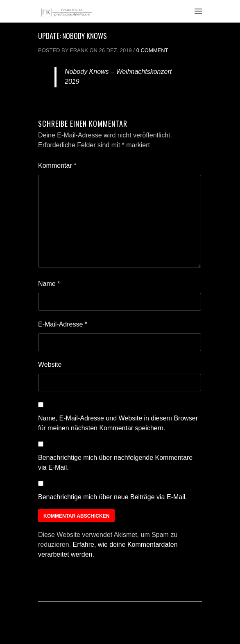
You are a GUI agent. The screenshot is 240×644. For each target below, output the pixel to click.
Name (49, 284)
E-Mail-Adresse (63, 324)
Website (50, 364)
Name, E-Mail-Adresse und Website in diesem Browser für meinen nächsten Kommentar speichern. (118, 423)
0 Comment (152, 50)
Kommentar (57, 166)
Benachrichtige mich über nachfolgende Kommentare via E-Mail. (115, 462)
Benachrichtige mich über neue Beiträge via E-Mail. (113, 497)
